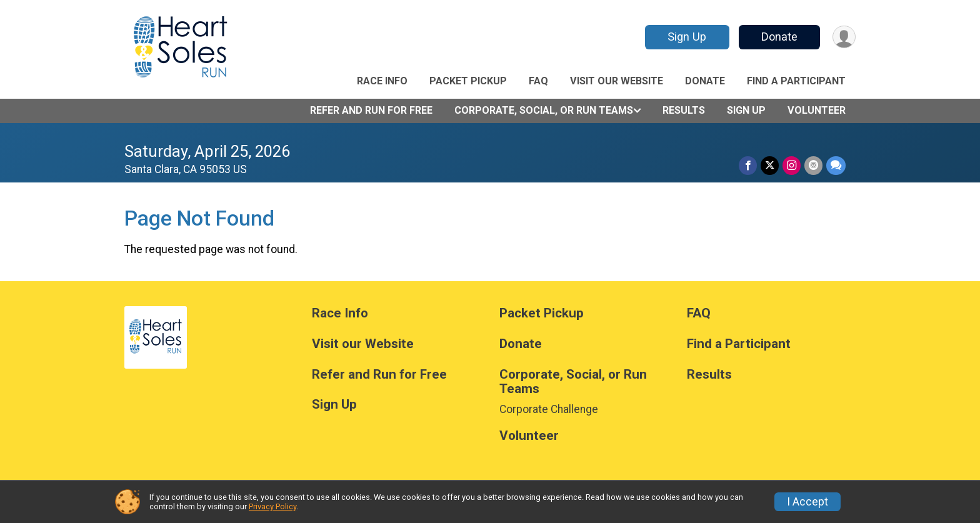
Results (684, 110)
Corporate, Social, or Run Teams (544, 110)
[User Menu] (844, 37)
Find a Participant (796, 81)
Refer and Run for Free (371, 110)
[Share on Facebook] (748, 165)
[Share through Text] (836, 165)
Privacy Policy (272, 506)
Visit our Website (617, 81)
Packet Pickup (468, 81)
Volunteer (817, 110)
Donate (779, 37)
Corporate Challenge (549, 409)
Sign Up (687, 37)
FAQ (538, 81)
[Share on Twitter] (770, 165)
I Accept (807, 502)
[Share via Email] (813, 165)
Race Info (382, 81)
